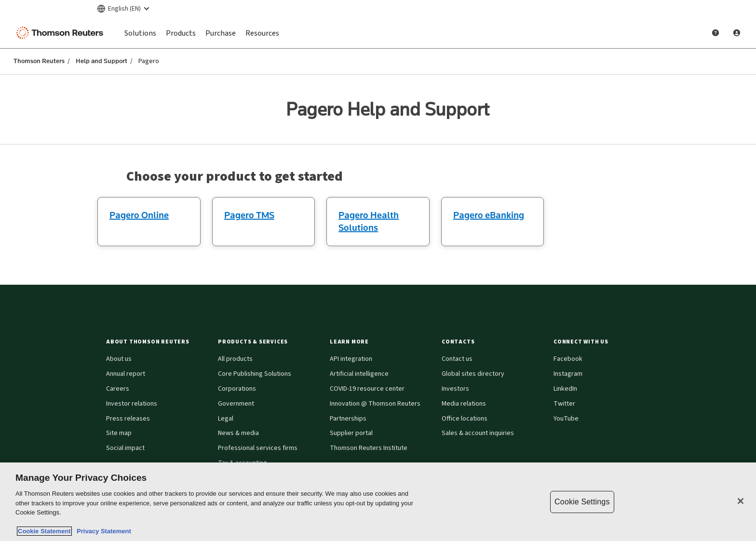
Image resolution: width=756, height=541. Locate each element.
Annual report (126, 374)
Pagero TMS (249, 215)
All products (235, 359)
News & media (238, 433)
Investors (455, 389)
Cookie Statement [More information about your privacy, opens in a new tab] (44, 531)
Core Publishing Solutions (255, 374)
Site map (119, 433)
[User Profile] (737, 33)
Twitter (564, 404)
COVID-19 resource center (367, 389)
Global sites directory (473, 374)
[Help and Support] (715, 33)
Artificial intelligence (359, 374)
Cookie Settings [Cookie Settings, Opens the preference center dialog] (582, 502)
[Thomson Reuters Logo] (62, 33)
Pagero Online (139, 215)
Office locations (465, 419)
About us (119, 359)
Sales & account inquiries (478, 433)
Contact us (457, 359)
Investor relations (132, 404)
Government (236, 404)
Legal (226, 419)
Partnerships (348, 419)
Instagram (568, 374)
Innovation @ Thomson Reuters (375, 404)
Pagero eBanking (489, 215)
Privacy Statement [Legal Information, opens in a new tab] (102, 531)
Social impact (125, 448)
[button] (156, 342)
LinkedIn (565, 389)
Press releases (128, 419)
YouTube (566, 419)
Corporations (237, 389)
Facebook (568, 359)
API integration (351, 359)
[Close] (741, 501)
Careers (118, 389)
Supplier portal (351, 433)
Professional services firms (258, 448)
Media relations (464, 404)
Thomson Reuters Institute (369, 448)
